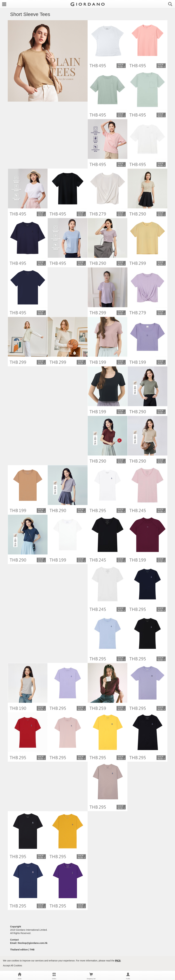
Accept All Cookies (13, 966)
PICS (118, 961)
